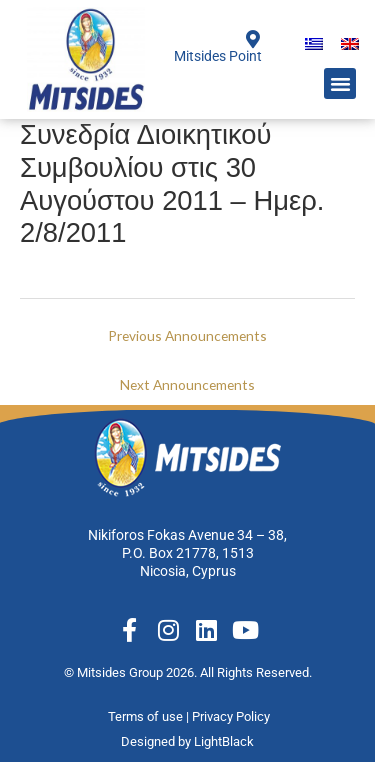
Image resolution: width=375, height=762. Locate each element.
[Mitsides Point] (253, 39)
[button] (340, 84)
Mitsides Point (218, 56)
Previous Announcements (187, 335)
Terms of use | (150, 716)
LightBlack (224, 741)
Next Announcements (187, 384)
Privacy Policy (232, 716)
